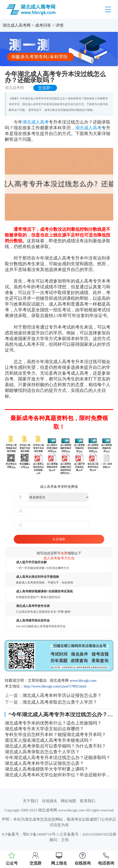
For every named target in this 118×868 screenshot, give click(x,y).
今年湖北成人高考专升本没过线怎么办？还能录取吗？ (58, 758)
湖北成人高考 (36, 122)
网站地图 (68, 801)
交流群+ (45, 88)
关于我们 (30, 801)
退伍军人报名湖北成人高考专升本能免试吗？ (49, 740)
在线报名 (50, 801)
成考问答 (43, 25)
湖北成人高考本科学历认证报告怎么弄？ (62, 695)
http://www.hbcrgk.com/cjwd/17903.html (55, 686)
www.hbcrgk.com (83, 680)
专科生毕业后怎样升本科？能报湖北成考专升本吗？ (55, 734)
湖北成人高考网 (17, 25)
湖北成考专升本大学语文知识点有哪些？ (44, 729)
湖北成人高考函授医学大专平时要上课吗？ (47, 769)
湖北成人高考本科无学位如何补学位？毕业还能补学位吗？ (59, 775)
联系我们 (88, 801)
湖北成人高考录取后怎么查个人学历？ (60, 702)
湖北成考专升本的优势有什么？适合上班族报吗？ (53, 723)
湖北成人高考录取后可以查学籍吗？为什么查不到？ (55, 746)
